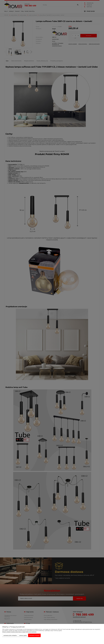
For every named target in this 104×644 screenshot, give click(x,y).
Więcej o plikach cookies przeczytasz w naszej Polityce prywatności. (19, 632)
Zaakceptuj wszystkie (34, 635)
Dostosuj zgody (23, 635)
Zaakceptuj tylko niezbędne (10, 635)
